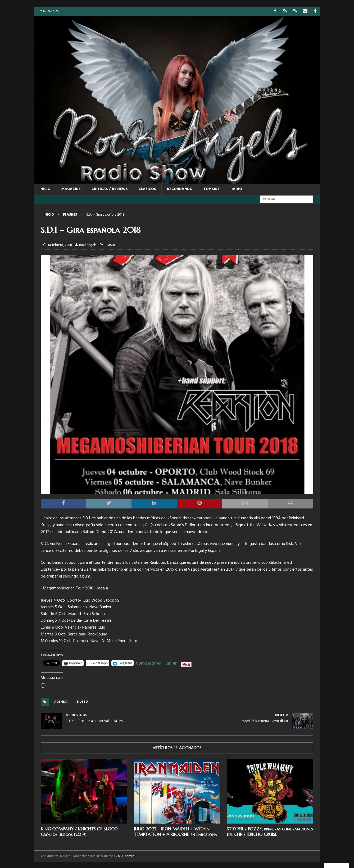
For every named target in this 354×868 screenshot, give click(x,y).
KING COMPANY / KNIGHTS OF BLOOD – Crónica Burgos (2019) (81, 831)
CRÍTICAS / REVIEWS (110, 189)
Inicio (45, 189)
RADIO (236, 189)
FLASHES (111, 245)
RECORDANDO (180, 189)
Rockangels (88, 245)
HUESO (82, 702)
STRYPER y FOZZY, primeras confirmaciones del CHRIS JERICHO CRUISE (270, 831)
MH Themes (126, 856)
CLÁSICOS (147, 189)
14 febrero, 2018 (60, 245)
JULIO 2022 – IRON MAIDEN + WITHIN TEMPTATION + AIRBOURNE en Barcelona (175, 831)
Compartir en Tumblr (156, 662)
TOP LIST (212, 189)
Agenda (61, 702)
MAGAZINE (71, 189)
